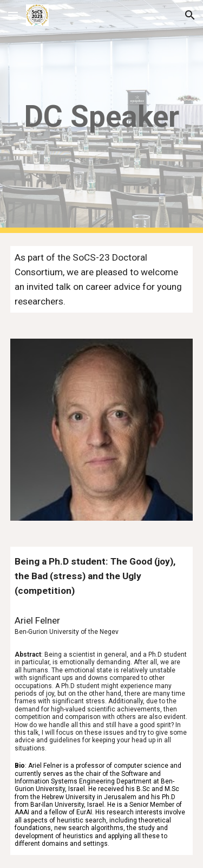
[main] (102, 116)
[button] (13, 15)
